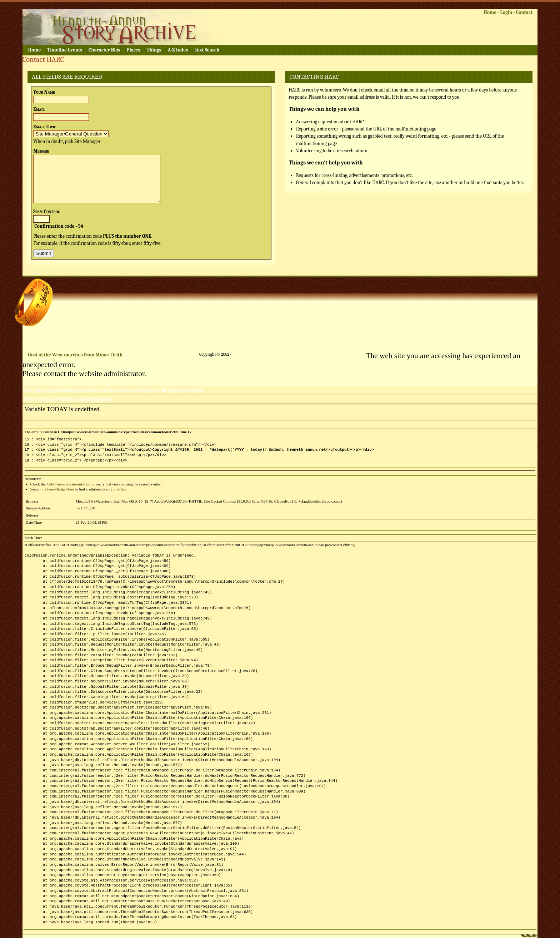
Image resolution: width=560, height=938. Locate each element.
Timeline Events (65, 50)
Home (490, 12)
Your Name (44, 92)
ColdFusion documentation (68, 484)
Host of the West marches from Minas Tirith (75, 355)
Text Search (207, 50)
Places (133, 50)
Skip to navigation (102, 6)
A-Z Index (178, 50)
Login (506, 12)
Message (41, 151)
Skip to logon (69, 6)
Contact (524, 12)
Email (39, 109)
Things (154, 50)
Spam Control (46, 211)
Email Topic (45, 127)
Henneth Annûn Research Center (112, 27)
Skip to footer (136, 6)
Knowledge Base (61, 489)
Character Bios (104, 50)
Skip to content (38, 6)
